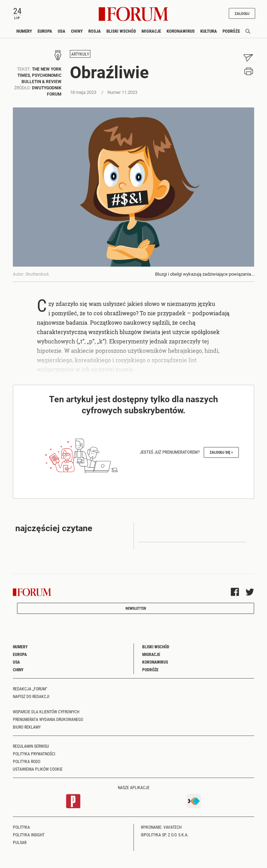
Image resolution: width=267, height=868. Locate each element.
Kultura (209, 31)
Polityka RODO (27, 761)
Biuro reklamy (27, 727)
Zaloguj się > (221, 452)
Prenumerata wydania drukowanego (48, 719)
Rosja (95, 31)
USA (62, 31)
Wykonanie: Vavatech (161, 827)
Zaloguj (242, 13)
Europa (45, 31)
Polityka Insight (29, 835)
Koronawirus (181, 31)
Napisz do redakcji (31, 696)
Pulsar (20, 842)
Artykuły (80, 54)
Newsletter (136, 608)
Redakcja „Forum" (30, 689)
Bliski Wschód (121, 31)
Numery (24, 31)
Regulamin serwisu (31, 746)
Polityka (21, 827)
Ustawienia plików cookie (38, 769)
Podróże (231, 31)
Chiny (77, 31)
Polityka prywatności (34, 754)
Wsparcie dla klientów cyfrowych (46, 712)
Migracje (151, 31)
